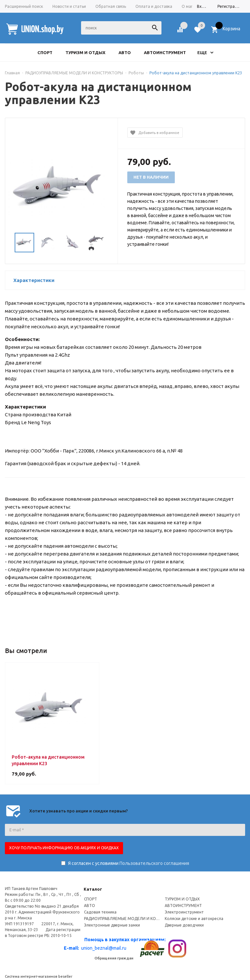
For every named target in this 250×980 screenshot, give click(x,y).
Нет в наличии (151, 177)
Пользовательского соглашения (154, 863)
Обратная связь (111, 6)
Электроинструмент (184, 912)
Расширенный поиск (24, 6)
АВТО (90, 906)
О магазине (193, 6)
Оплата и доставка (154, 6)
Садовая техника (100, 912)
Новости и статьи (69, 6)
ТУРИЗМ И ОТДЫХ (182, 899)
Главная (12, 73)
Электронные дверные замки (112, 925)
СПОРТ (90, 899)
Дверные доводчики (184, 925)
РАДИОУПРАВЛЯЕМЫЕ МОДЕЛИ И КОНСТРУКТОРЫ (123, 919)
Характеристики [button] (34, 280)
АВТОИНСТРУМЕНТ (183, 906)
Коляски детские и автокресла (194, 919)
